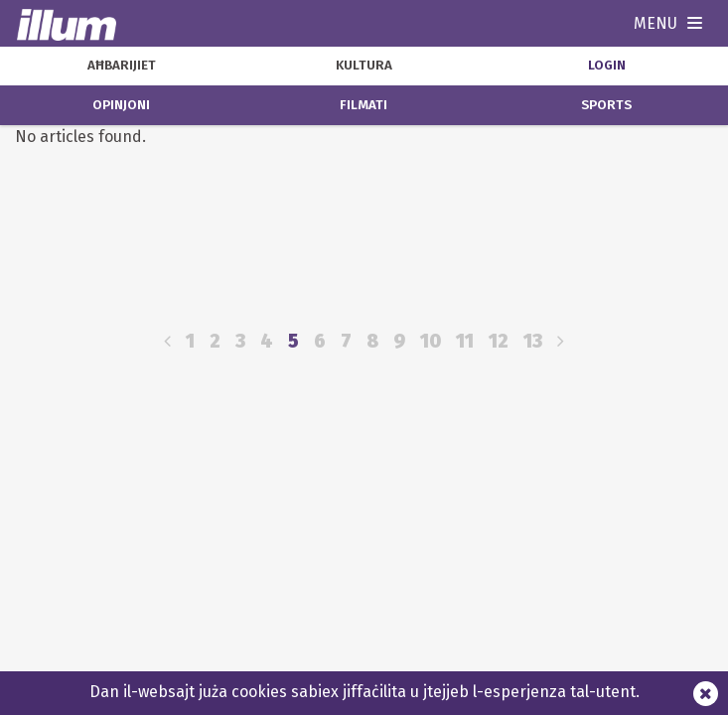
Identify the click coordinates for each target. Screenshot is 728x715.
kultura (364, 66)
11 (465, 341)
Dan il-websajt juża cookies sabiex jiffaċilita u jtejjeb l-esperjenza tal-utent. (364, 692)
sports (606, 105)
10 (431, 341)
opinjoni (121, 105)
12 (499, 341)
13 (533, 341)
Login (607, 66)
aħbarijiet (122, 66)
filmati (364, 105)
